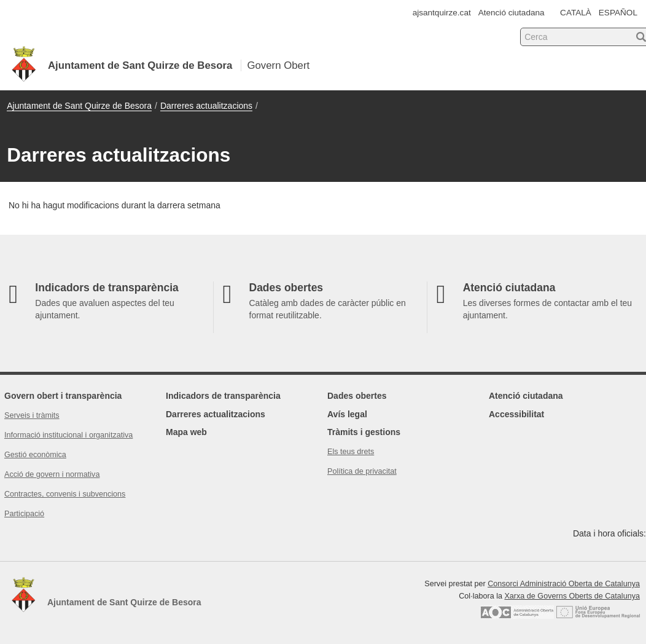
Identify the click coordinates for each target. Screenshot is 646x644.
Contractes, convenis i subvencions (65, 494)
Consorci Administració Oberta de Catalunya (564, 584)
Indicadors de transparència (223, 396)
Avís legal (347, 414)
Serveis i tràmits (32, 415)
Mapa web (186, 432)
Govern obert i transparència (63, 396)
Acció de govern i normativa (52, 474)
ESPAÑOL (618, 13)
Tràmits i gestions (364, 432)
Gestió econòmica (35, 455)
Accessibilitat (516, 414)
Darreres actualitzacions (206, 106)
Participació (24, 514)
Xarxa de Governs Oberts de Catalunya (572, 596)
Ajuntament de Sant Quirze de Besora (79, 106)
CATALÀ (576, 13)
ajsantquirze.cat (442, 13)
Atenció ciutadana (512, 13)
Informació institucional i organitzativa (68, 435)
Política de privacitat (362, 471)
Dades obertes (357, 396)
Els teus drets (351, 452)
